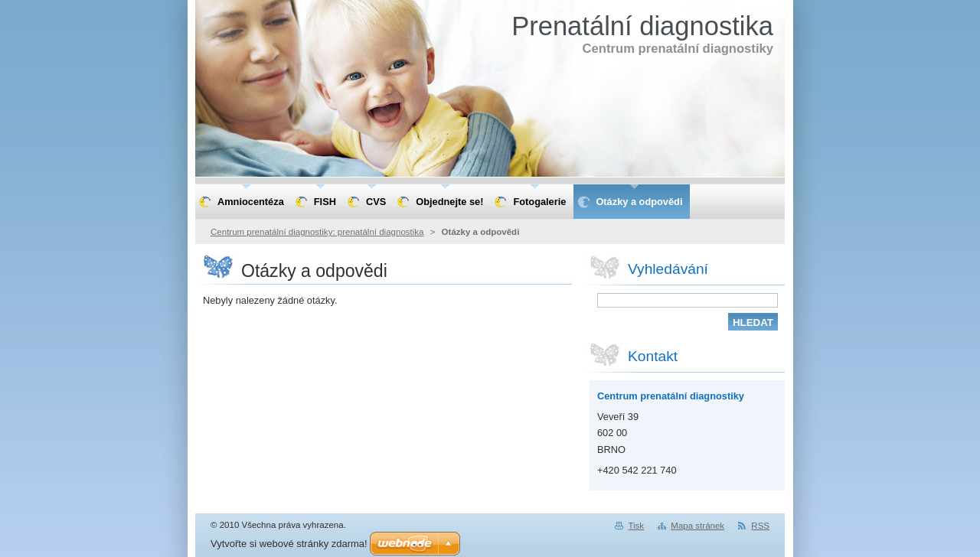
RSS (760, 526)
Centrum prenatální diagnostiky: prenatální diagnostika (317, 232)
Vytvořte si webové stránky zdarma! (289, 544)
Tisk (636, 526)
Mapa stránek (697, 526)
